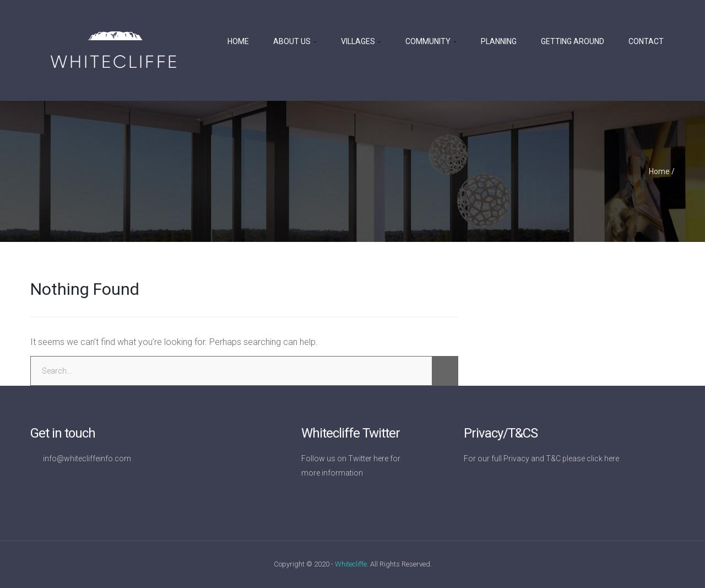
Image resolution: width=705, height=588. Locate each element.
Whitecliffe (351, 564)
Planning (499, 41)
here (381, 458)
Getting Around (573, 41)
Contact (646, 41)
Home (238, 41)
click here (603, 458)
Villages (361, 41)
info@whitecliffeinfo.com (87, 458)
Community (431, 41)
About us (295, 41)
